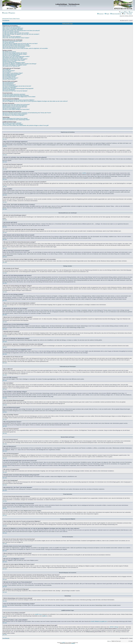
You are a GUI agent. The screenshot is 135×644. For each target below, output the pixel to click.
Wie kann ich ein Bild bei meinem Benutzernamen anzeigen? (17, 46)
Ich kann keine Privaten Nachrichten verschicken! (14, 94)
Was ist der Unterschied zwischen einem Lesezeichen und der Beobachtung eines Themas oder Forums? (27, 113)
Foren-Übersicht (6, 21)
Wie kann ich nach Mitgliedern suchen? (12, 108)
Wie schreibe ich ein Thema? (9, 52)
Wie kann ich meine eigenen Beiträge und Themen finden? (16, 109)
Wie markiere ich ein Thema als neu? (11, 66)
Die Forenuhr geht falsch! (8, 42)
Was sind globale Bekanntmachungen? (12, 74)
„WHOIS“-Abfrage (114, 627)
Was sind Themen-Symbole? (9, 79)
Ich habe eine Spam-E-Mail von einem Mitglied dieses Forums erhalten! (19, 97)
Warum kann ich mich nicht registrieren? (12, 37)
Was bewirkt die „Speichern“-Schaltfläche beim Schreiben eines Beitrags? (20, 64)
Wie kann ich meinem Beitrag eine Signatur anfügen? (15, 54)
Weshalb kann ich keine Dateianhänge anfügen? (14, 60)
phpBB (63, 643)
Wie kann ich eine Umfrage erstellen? (11, 55)
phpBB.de (45, 616)
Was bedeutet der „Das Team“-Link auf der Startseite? (15, 91)
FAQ (126, 12)
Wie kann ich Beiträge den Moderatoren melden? (14, 63)
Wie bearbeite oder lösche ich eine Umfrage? (13, 58)
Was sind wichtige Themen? (9, 77)
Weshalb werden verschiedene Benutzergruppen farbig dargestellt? (18, 89)
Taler (124, 14)
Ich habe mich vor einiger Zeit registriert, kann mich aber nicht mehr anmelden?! (21, 34)
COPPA (84, 173)
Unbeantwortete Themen (7, 19)
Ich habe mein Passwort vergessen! (11, 32)
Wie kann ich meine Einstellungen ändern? (12, 41)
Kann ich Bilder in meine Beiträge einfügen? (13, 73)
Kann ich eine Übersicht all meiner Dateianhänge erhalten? (16, 120)
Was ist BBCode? (7, 70)
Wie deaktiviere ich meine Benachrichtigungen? (14, 115)
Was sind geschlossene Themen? (10, 78)
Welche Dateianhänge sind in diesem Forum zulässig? (15, 119)
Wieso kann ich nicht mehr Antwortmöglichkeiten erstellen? (16, 57)
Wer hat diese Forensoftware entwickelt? (12, 123)
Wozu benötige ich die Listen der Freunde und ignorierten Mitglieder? (18, 100)
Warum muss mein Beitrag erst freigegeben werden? (15, 65)
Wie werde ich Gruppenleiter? (9, 87)
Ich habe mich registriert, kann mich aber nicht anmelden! (16, 33)
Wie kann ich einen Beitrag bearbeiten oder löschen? (15, 53)
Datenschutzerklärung (116, 14)
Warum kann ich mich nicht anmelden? (12, 27)
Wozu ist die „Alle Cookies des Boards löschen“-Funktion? (16, 38)
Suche (131, 12)
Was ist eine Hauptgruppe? (9, 90)
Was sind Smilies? (7, 72)
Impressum (100, 14)
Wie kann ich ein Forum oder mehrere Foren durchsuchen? (16, 105)
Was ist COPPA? (7, 35)
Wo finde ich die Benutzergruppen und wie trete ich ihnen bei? (17, 86)
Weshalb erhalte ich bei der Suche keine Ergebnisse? (15, 106)
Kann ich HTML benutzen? (9, 71)
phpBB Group (38, 614)
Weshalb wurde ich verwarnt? (9, 61)
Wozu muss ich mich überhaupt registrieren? (13, 28)
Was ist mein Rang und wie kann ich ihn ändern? (14, 47)
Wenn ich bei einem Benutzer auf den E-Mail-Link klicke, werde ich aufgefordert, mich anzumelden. (25, 48)
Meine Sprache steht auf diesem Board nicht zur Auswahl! (16, 45)
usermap (122, 12)
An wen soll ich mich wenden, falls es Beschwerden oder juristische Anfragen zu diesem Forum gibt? (26, 125)
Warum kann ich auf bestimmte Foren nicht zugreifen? (15, 59)
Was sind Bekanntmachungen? (10, 76)
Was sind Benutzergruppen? (9, 85)
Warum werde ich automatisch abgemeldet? (13, 29)
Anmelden (5, 13)
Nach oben (5, 139)
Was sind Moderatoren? (8, 84)
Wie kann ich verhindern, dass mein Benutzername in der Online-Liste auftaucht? (21, 31)
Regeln (107, 14)
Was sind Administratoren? (9, 82)
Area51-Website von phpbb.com (99, 621)
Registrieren (12, 13)
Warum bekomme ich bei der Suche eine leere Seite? (15, 107)
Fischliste (129, 14)
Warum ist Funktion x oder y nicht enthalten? (13, 124)
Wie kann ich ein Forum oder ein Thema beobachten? (15, 114)
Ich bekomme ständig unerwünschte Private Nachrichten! (16, 95)
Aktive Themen (16, 19)
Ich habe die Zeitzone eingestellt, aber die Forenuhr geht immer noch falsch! (20, 44)
